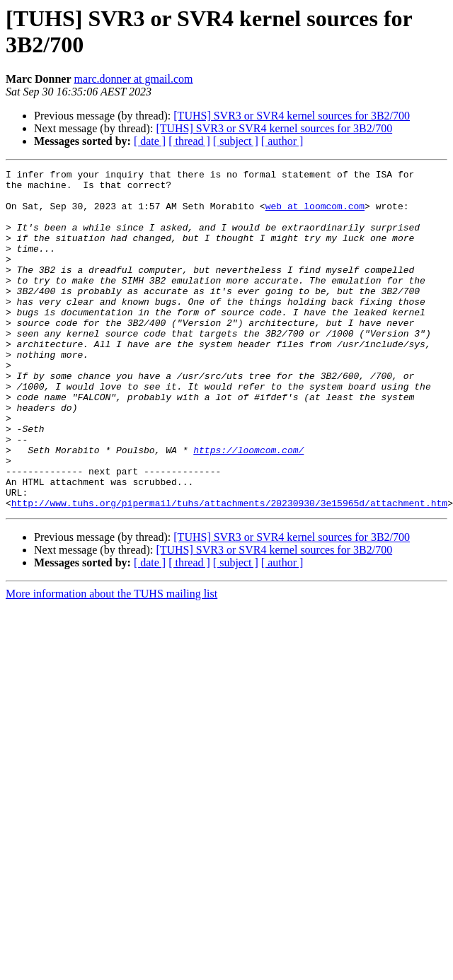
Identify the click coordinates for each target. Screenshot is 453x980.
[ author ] (282, 141)
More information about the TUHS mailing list (111, 661)
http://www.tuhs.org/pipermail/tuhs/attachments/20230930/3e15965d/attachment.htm (229, 571)
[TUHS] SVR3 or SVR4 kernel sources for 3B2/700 (292, 116)
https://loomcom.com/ (248, 507)
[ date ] (150, 141)
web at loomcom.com (315, 214)
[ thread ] (189, 141)
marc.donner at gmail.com (134, 79)
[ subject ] (236, 141)
